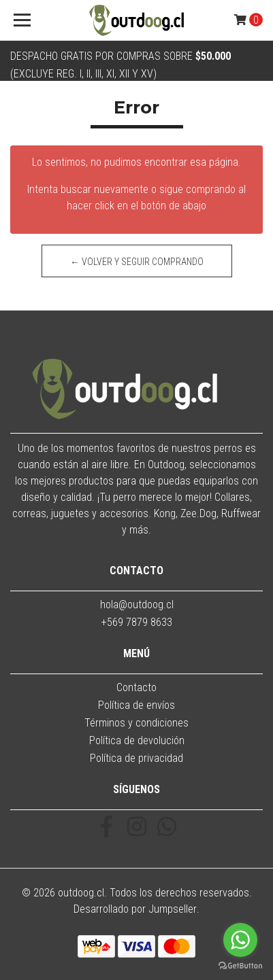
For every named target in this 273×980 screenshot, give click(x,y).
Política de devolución (137, 740)
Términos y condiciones (136, 723)
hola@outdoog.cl (137, 605)
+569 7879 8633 (137, 622)
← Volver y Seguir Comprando (137, 262)
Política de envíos (136, 705)
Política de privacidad (136, 758)
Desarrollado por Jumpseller (135, 909)
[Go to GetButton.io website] (240, 966)
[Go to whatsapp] (240, 940)
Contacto (136, 687)
